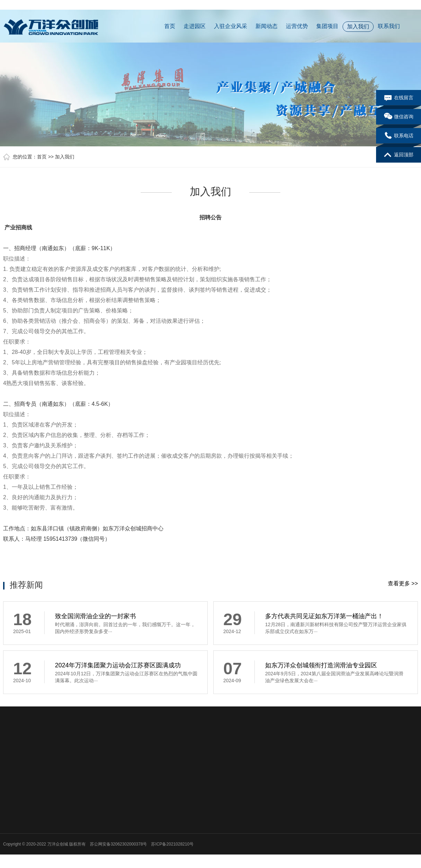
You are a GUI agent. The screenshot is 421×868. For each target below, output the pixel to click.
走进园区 (195, 26)
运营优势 (297, 26)
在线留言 (399, 98)
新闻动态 (266, 26)
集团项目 (327, 26)
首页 (170, 26)
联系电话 (399, 136)
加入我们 (358, 26)
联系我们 (389, 26)
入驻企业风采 (231, 26)
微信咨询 (399, 117)
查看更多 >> (403, 583)
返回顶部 (399, 155)
